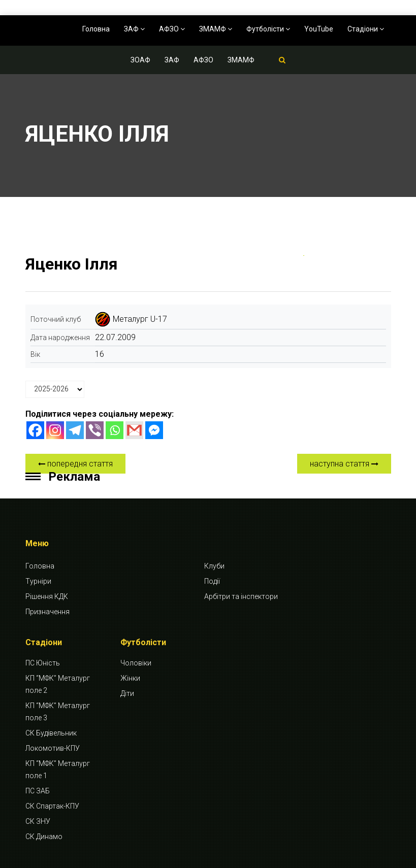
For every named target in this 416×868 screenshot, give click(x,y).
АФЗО (172, 29)
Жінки (130, 678)
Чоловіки (136, 663)
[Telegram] (75, 430)
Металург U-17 (140, 319)
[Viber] (95, 430)
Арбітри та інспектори (241, 596)
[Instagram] (55, 430)
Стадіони (366, 29)
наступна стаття (344, 464)
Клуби (214, 566)
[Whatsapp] (115, 430)
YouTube (319, 29)
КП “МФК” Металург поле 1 (58, 770)
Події (212, 581)
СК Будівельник (51, 733)
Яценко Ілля (72, 264)
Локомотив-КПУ (53, 748)
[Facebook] (35, 430)
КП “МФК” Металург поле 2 (58, 684)
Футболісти (268, 29)
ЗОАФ (140, 60)
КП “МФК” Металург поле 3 (58, 712)
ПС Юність (43, 663)
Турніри (38, 581)
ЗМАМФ (216, 29)
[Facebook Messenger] (154, 430)
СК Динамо (44, 837)
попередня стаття (75, 464)
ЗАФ (134, 29)
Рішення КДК (47, 596)
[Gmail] (134, 430)
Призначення (47, 612)
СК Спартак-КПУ (52, 806)
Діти (127, 693)
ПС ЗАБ (38, 791)
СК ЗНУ (38, 821)
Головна (96, 29)
